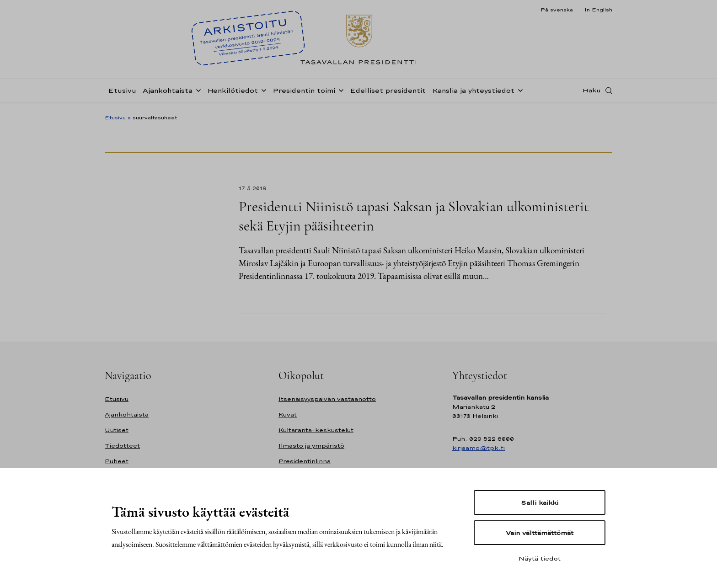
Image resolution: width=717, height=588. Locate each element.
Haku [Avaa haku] (592, 93)
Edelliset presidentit (388, 93)
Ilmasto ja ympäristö (311, 446)
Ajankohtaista (168, 93)
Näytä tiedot (540, 558)
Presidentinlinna (305, 461)
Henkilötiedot (233, 93)
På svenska (557, 10)
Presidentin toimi (304, 93)
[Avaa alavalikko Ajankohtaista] (197, 92)
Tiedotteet (122, 446)
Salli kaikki (540, 502)
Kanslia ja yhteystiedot (473, 93)
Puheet (117, 461)
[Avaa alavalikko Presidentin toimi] (339, 92)
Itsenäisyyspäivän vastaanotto (327, 399)
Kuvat (288, 414)
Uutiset (117, 430)
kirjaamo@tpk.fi (479, 448)
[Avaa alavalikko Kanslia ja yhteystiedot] (519, 92)
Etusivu (122, 93)
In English (598, 10)
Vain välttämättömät (540, 533)
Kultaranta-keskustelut (316, 430)
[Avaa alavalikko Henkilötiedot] (262, 92)
